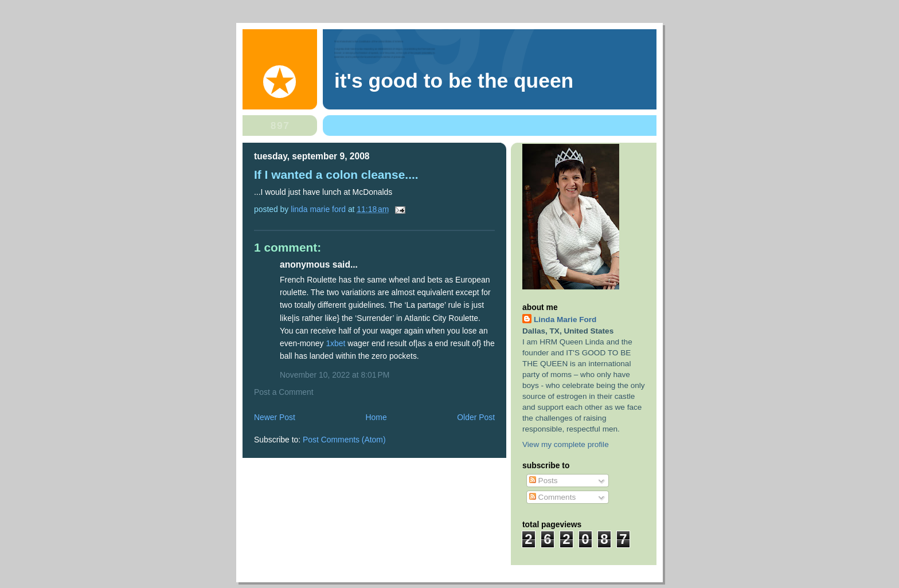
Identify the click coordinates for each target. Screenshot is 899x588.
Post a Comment (284, 392)
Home (376, 417)
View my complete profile (566, 444)
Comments (552, 497)
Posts (544, 481)
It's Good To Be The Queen (454, 81)
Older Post (476, 417)
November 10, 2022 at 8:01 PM (335, 375)
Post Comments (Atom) (344, 440)
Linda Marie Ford (565, 320)
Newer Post (275, 417)
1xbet (335, 343)
